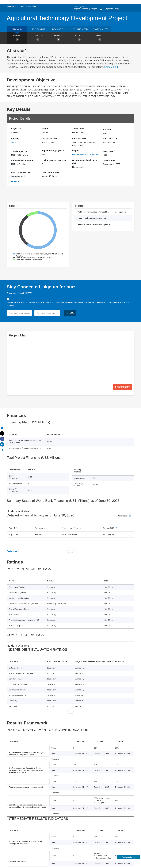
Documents (58, 29)
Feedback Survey (129, 857)
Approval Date (79, 138)
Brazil (14, 142)
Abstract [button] (17, 38)
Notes (14, 181)
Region (76, 150)
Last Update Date (51, 172)
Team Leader (79, 129)
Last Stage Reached (21, 172)
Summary (17, 29)
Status (45, 129)
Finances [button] (58, 38)
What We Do (12, 6)
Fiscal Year (109, 151)
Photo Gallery (101, 29)
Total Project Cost (21, 151)
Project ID (16, 129)
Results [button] (100, 38)
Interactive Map (122, 387)
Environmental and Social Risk (85, 162)
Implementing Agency (53, 150)
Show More (111, 67)
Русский (110, 9)
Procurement (38, 29)
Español (85, 9)
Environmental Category (54, 160)
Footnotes (12, 551)
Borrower (108, 129)
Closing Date (109, 160)
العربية (102, 9)
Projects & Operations (28, 6)
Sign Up (70, 313)
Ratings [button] (79, 38)
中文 (117, 9)
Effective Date (110, 138)
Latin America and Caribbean (85, 154)
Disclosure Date (50, 138)
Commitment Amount (22, 160)
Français (94, 9)
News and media (79, 29)
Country (15, 138)
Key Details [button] (38, 38)
